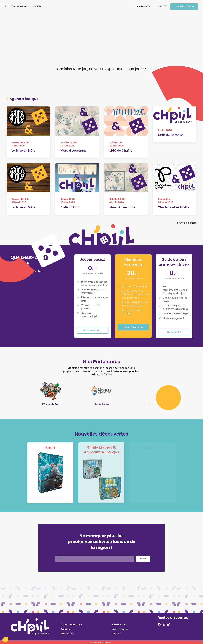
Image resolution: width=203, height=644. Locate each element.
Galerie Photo (144, 6)
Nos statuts (67, 634)
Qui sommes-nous (16, 6)
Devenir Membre (133, 327)
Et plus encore (93, 330)
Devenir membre (184, 6)
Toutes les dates (187, 224)
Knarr (50, 447)
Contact (162, 6)
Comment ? (174, 332)
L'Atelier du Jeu (50, 404)
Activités (37, 6)
